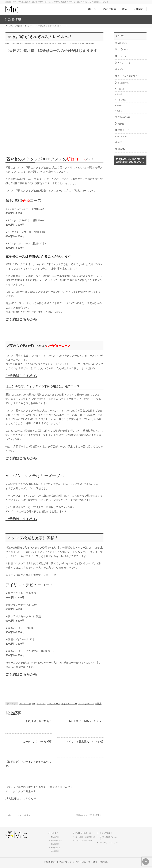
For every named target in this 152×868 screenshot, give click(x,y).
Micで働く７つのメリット (109, 843)
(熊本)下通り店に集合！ (38, 721)
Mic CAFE (122, 43)
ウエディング (122, 136)
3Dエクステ (25, 704)
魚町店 (120, 111)
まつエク (41, 704)
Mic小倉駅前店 (57, 841)
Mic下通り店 (56, 848)
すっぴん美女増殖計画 (84, 841)
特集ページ (123, 130)
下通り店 (121, 89)
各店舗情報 (90, 43)
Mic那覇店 (55, 851)
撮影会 (121, 124)
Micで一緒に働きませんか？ (108, 838)
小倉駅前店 (122, 100)
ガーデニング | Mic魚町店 (37, 742)
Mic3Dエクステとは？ (84, 833)
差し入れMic (124, 117)
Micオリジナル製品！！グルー (86, 721)
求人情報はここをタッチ (21, 799)
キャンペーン (62, 43)
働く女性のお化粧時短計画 (85, 837)
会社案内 (55, 833)
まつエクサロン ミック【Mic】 (72, 862)
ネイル (121, 69)
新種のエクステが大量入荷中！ (90, 815)
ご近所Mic (123, 49)
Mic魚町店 (55, 844)
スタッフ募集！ (106, 833)
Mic (34, 704)
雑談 (120, 142)
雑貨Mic (121, 149)
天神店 (98, 704)
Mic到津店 (55, 837)
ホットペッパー (69, 704)
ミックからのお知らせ (76, 43)
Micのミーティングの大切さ (18, 815)
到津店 (120, 94)
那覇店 (120, 106)
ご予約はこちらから (21, 319)
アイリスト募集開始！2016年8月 (85, 742)
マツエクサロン (86, 704)
